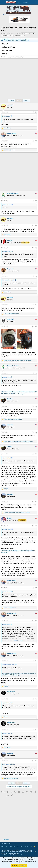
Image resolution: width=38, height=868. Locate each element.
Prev (12, 101)
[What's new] (32, 2)
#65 (36, 248)
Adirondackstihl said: (8, 280)
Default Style (6, 844)
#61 (36, 112)
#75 (36, 588)
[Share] (33, 112)
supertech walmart (20, 36)
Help (31, 847)
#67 (36, 305)
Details (17, 853)
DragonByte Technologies (8, 853)
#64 (36, 226)
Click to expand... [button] (19, 641)
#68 (36, 327)
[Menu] (3, 2)
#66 (36, 276)
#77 (36, 661)
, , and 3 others (17, 513)
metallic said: (6, 116)
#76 (36, 621)
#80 (36, 760)
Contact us (5, 847)
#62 (36, 141)
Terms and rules (14, 847)
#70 (36, 406)
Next (26, 101)
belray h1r (31, 33)
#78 (36, 699)
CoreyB (5, 33)
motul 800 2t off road (7, 36)
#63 (36, 201)
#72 (36, 454)
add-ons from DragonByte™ (23, 852)
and (9, 150)
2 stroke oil (24, 33)
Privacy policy (24, 847)
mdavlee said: (6, 458)
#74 (36, 526)
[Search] (36, 2)
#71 (36, 432)
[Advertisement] (19, 79)
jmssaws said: (6, 205)
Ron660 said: (6, 625)
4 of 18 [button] (19, 101)
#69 (36, 373)
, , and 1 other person (18, 360)
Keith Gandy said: (8, 764)
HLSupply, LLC (7, 855)
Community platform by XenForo (17, 850)
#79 (36, 730)
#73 (36, 502)
